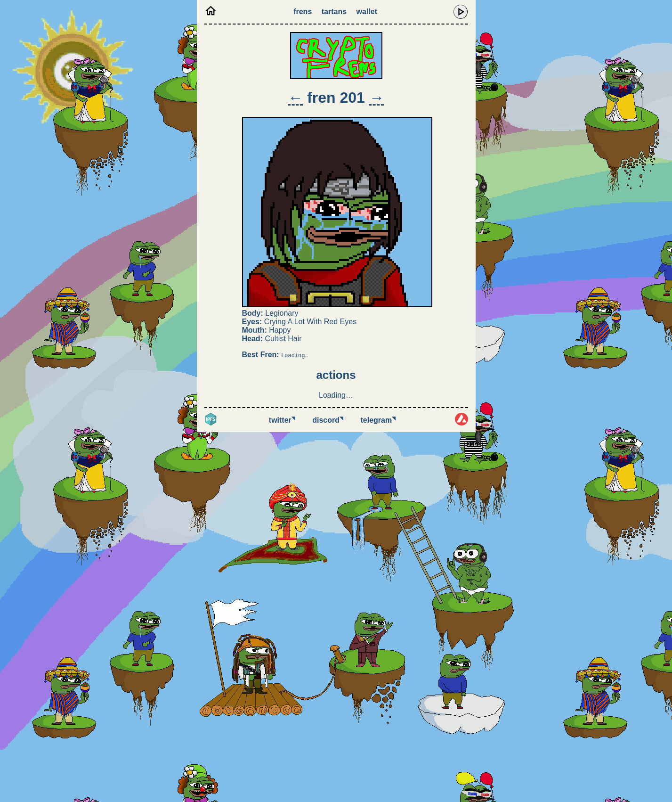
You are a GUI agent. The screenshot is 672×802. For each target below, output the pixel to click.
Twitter (282, 420)
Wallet (367, 12)
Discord (328, 420)
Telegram (378, 420)
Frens (303, 12)
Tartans (334, 12)
